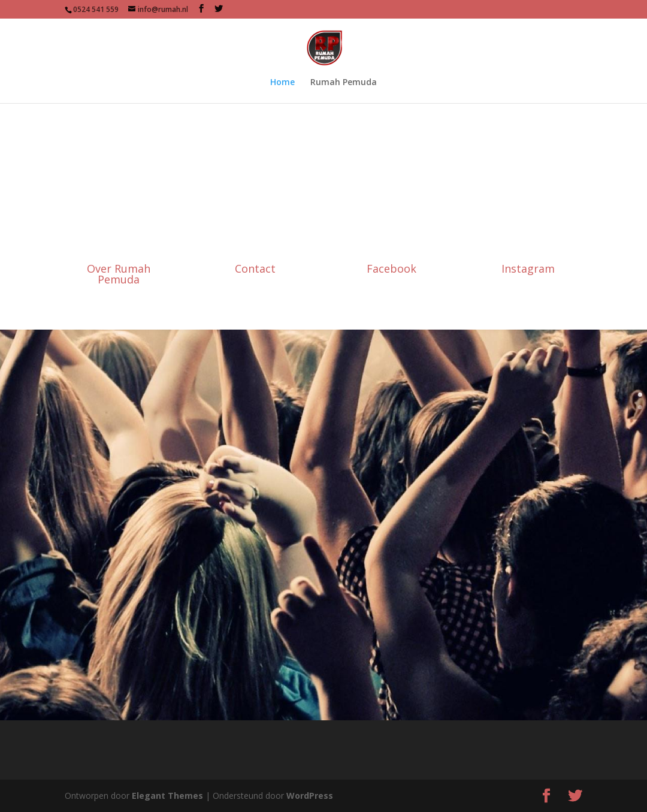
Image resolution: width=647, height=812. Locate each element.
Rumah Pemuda (344, 83)
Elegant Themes (167, 796)
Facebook (391, 268)
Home (282, 83)
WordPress (310, 796)
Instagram (528, 268)
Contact (255, 268)
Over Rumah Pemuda (119, 274)
